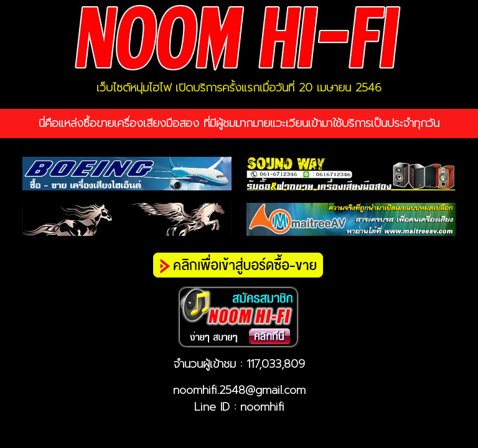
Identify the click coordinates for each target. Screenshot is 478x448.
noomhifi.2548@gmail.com (239, 390)
